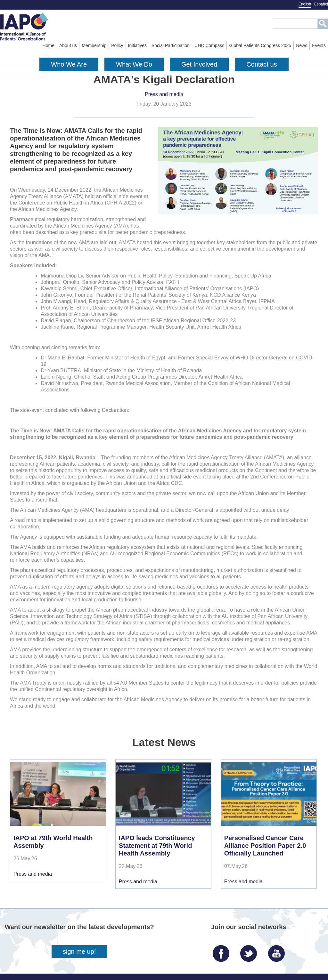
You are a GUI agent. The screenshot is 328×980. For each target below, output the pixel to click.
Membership (94, 45)
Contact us (262, 64)
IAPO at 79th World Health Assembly (53, 842)
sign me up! (79, 952)
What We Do (134, 64)
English (305, 4)
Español (321, 4)
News (302, 45)
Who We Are (69, 64)
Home (49, 45)
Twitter (250, 951)
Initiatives (137, 45)
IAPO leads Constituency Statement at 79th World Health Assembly (157, 846)
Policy (117, 45)
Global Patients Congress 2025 (260, 45)
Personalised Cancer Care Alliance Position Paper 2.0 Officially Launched (265, 846)
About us (68, 45)
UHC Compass (209, 45)
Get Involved (199, 64)
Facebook (223, 951)
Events (319, 45)
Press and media (164, 94)
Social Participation (171, 45)
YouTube (278, 951)
